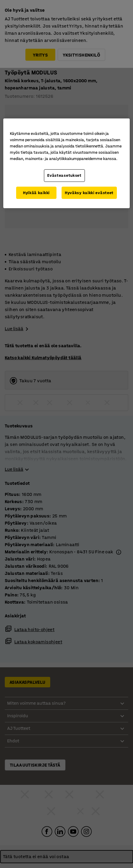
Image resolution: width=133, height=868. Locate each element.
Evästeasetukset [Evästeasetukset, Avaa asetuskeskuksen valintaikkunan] (64, 175)
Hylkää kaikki (36, 193)
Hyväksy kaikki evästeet (89, 193)
